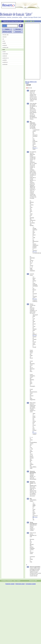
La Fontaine (35, 432)
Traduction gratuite (10, 584)
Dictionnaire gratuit (20, 584)
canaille (4, 43)
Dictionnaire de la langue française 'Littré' (12, 21)
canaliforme (5, 62)
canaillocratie (5, 47)
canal (4, 50)
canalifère (5, 60)
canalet (4, 52)
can (3, 39)
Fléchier (35, 299)
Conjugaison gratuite (31, 584)
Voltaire (35, 252)
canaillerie (5, 45)
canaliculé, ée (5, 58)
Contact (18, 581)
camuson (4, 37)
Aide (14, 581)
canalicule (5, 56)
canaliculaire (5, 54)
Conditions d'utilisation (7, 581)
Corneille (35, 148)
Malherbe (35, 517)
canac (4, 41)
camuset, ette (5, 35)
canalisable (5, 64)
